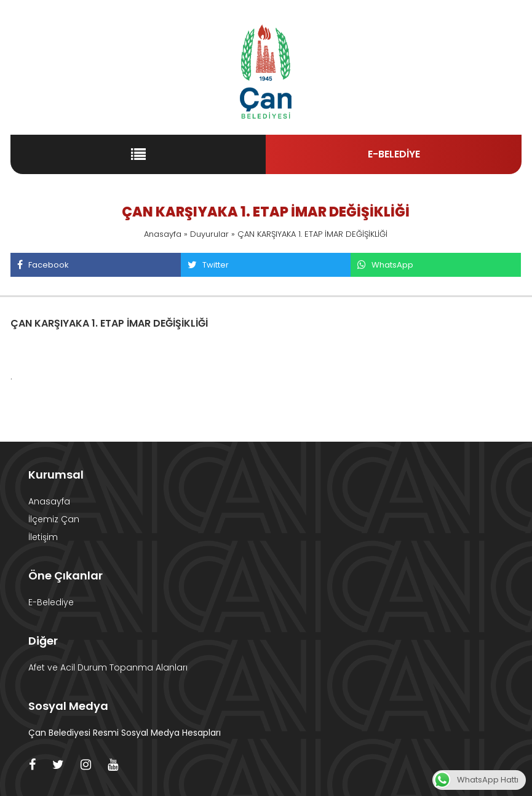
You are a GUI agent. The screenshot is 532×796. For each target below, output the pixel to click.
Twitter (208, 265)
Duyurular (209, 234)
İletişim (43, 537)
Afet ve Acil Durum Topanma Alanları (108, 667)
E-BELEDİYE (394, 154)
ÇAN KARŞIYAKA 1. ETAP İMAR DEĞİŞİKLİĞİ (109, 323)
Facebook (43, 265)
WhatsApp (385, 265)
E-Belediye (51, 602)
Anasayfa (163, 234)
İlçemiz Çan (54, 519)
